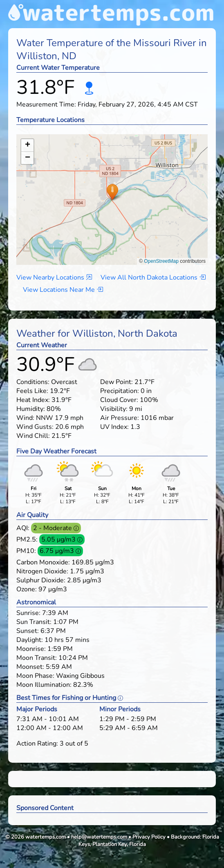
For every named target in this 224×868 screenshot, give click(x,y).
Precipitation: (120, 391)
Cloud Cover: (119, 400)
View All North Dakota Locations (153, 277)
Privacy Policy (149, 837)
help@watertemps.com (99, 837)
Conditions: (33, 382)
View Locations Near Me (63, 290)
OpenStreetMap (161, 261)
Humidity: (31, 409)
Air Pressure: (120, 418)
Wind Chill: (33, 436)
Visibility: (114, 409)
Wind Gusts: (35, 427)
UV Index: (114, 427)
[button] (112, 192)
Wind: (25, 418)
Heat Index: (33, 400)
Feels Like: (32, 391)
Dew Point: (116, 382)
